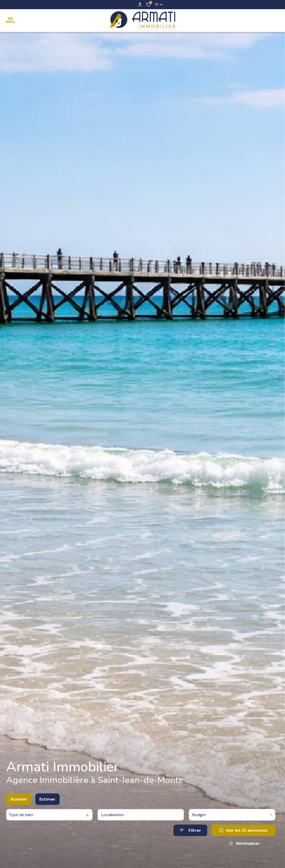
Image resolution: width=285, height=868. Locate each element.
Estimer (47, 806)
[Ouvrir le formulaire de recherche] (190, 837)
